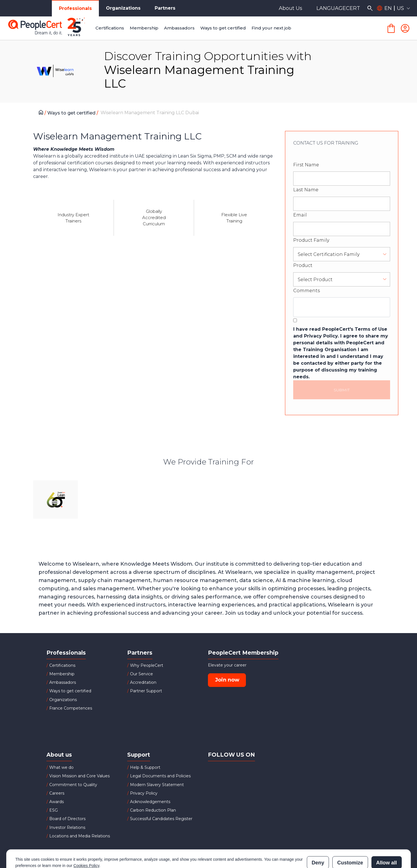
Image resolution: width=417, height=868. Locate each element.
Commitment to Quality (73, 785)
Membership (62, 674)
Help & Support (145, 767)
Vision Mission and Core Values (79, 776)
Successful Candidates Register (161, 819)
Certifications (62, 665)
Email (300, 215)
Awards (57, 802)
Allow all (387, 838)
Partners (165, 8)
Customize (350, 838)
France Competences (71, 708)
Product (303, 265)
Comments (307, 291)
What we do (61, 767)
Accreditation (143, 682)
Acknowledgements (150, 802)
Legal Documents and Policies (160, 776)
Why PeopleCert (147, 665)
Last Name (306, 190)
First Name (306, 165)
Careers (57, 793)
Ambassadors (63, 682)
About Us (291, 8)
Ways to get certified (72, 113)
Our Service (142, 674)
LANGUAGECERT (338, 8)
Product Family (311, 240)
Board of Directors (67, 819)
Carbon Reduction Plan (153, 810)
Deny (318, 838)
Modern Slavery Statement (157, 785)
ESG (54, 810)
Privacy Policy (144, 793)
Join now (227, 680)
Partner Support (146, 691)
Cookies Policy (86, 841)
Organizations (123, 8)
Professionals (75, 8)
